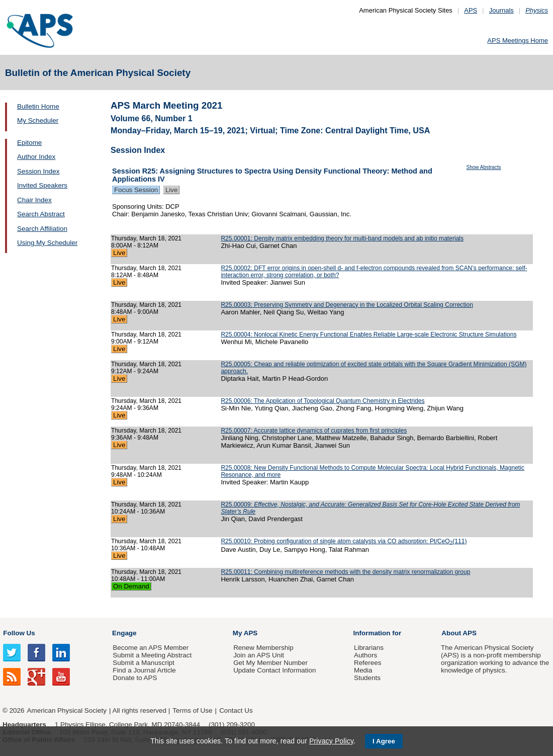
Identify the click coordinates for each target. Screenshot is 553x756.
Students (367, 678)
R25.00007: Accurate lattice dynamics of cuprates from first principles (314, 431)
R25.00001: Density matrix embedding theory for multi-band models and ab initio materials (342, 238)
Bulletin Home (38, 106)
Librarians (369, 648)
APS (471, 10)
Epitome (29, 143)
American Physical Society (67, 710)
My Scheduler (38, 120)
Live (171, 190)
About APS (459, 633)
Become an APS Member (151, 648)
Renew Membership (263, 648)
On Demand (131, 586)
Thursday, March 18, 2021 (146, 238)
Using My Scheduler (47, 243)
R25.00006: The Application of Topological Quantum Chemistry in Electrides (322, 401)
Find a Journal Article (144, 670)
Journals (501, 10)
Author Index (36, 157)
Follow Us (19, 633)
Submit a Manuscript (143, 663)
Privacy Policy (331, 741)
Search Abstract (41, 214)
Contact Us (236, 710)
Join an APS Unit (259, 655)
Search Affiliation (42, 229)
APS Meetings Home (518, 40)
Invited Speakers (42, 185)
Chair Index (34, 200)
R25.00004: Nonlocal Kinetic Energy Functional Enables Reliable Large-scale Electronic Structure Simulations (368, 334)
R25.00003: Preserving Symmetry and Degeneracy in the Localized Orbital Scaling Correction (347, 305)
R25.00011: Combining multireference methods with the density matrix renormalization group (345, 572)
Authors (365, 655)
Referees (368, 663)
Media (363, 670)
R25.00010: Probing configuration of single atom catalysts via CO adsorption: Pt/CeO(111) (344, 541)
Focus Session (136, 190)
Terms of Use (192, 710)
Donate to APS (135, 678)
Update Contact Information (274, 670)
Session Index (38, 171)
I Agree (384, 741)
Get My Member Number (270, 663)
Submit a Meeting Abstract (152, 655)
